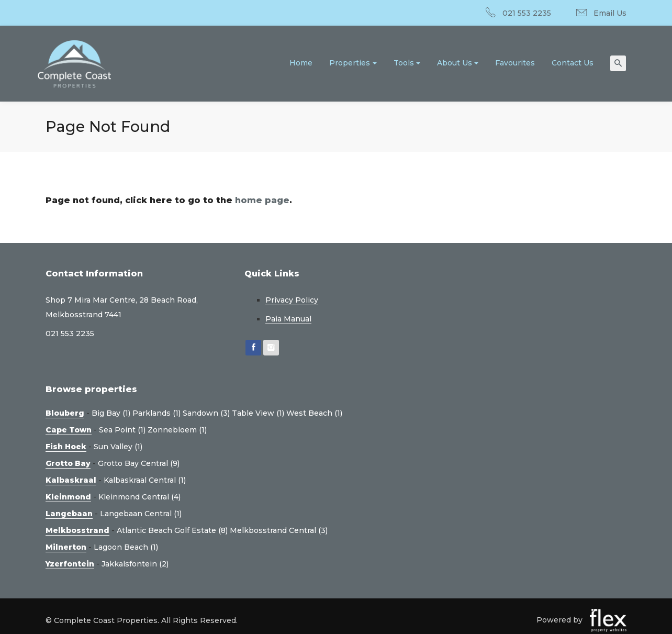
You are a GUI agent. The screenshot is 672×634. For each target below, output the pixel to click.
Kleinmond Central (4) (139, 497)
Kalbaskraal (71, 480)
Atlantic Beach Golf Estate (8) (172, 530)
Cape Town (69, 430)
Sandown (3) (206, 413)
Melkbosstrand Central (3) (279, 530)
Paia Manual (288, 319)
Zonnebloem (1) (177, 430)
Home (301, 63)
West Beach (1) (314, 413)
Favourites (515, 63)
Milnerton (66, 547)
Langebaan (69, 514)
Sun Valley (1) (118, 447)
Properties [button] (350, 63)
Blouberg (65, 413)
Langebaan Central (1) (141, 514)
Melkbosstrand (77, 530)
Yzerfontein (70, 564)
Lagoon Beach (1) (126, 547)
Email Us (610, 13)
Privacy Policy (292, 300)
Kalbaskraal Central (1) (145, 480)
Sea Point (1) (122, 430)
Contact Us (573, 63)
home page (262, 200)
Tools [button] (404, 63)
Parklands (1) (156, 413)
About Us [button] (455, 63)
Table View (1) (258, 413)
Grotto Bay (68, 463)
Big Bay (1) (111, 413)
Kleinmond (68, 497)
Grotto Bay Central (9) (139, 463)
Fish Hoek (66, 447)
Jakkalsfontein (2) (135, 564)
